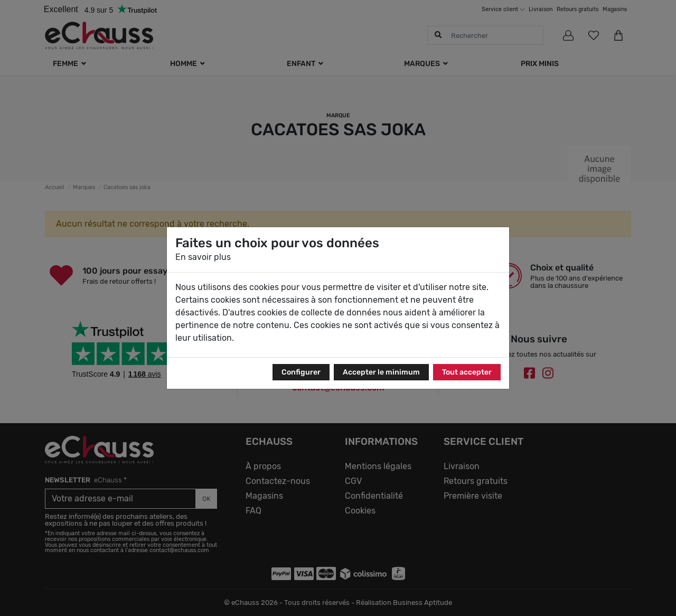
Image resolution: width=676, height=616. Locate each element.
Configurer (301, 372)
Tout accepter (467, 372)
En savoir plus (203, 257)
